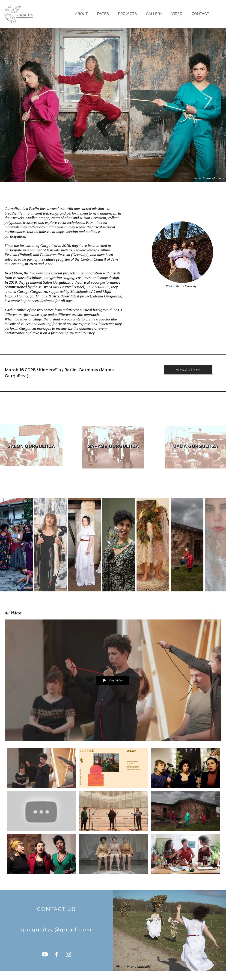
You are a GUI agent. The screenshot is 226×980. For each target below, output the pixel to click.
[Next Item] (218, 545)
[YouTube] (45, 954)
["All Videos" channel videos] (113, 812)
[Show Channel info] (217, 613)
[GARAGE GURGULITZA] (113, 446)
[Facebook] (57, 954)
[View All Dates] (188, 370)
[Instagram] (68, 954)
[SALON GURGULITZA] (31, 446)
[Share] (206, 613)
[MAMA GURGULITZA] (195, 446)
